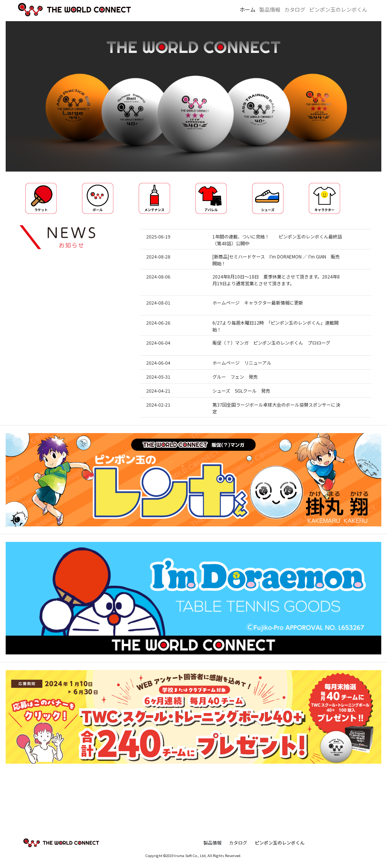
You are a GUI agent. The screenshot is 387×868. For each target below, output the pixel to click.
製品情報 (270, 9)
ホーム (248, 9)
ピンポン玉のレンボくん (338, 9)
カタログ (295, 9)
